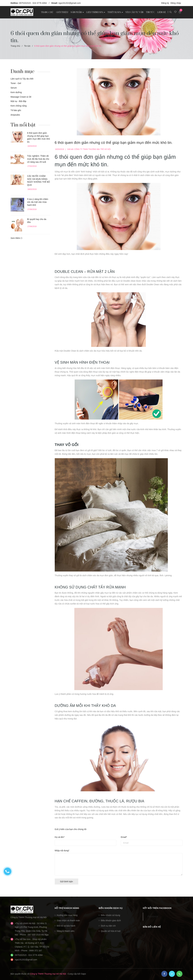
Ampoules (15, 115)
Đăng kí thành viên (66, 931)
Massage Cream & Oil (21, 97)
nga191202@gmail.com (70, 3)
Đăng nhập (176, 3)
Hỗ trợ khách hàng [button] (67, 908)
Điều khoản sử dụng (110, 915)
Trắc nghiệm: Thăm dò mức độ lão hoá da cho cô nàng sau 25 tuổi (38, 159)
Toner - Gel (16, 83)
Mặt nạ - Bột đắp (18, 101)
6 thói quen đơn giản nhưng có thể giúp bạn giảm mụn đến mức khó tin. (114, 143)
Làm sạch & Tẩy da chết (22, 79)
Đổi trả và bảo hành (66, 926)
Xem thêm (17, 238)
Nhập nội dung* (62, 851)
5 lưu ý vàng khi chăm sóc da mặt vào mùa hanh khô (38, 202)
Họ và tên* (60, 837)
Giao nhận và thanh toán (68, 920)
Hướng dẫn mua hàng (67, 915)
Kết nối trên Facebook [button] (157, 908)
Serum (14, 88)
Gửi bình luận (67, 882)
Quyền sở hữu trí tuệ (111, 931)
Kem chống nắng (19, 106)
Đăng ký (165, 3)
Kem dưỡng (16, 92)
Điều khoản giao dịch (111, 920)
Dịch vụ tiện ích (108, 926)
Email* (124, 837)
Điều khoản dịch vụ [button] (111, 908)
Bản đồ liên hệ (152, 927)
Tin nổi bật (23, 125)
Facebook (153, 916)
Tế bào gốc (16, 110)
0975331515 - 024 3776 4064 (33, 3)
